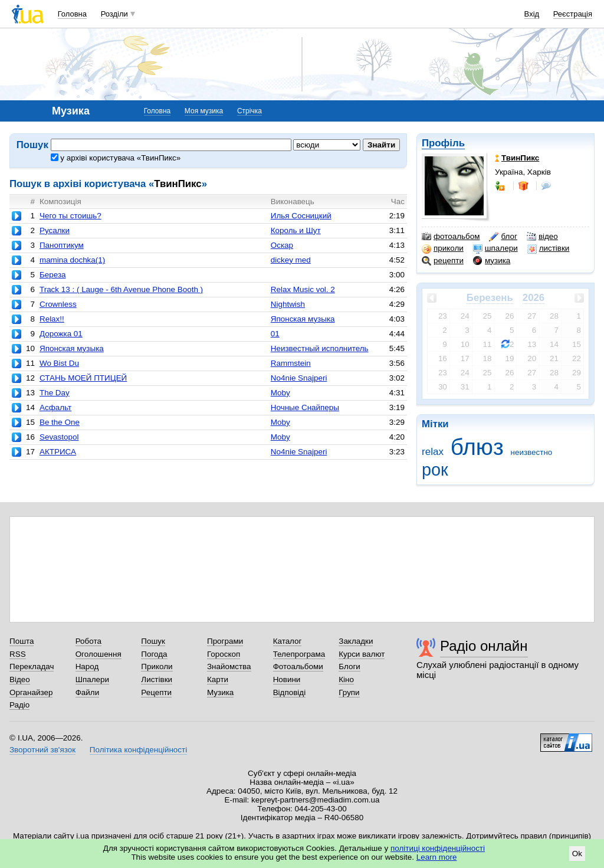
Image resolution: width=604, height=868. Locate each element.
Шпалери (92, 679)
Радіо (19, 705)
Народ (87, 666)
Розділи (114, 14)
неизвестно (532, 452)
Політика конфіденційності (138, 750)
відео (542, 237)
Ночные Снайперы (305, 407)
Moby (280, 393)
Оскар (282, 245)
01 (275, 334)
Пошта (22, 641)
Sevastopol (59, 437)
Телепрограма (299, 654)
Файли (88, 692)
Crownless (58, 304)
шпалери (495, 248)
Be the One (60, 422)
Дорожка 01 (61, 334)
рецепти (443, 261)
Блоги (349, 666)
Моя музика (204, 111)
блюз (477, 447)
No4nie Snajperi (299, 378)
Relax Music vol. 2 (303, 289)
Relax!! (52, 319)
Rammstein (291, 363)
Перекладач (32, 666)
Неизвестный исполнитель (320, 348)
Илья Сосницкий (301, 216)
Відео (20, 679)
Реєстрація (573, 14)
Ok (577, 854)
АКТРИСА (58, 452)
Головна (72, 14)
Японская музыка (303, 319)
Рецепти (156, 692)
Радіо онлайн (484, 646)
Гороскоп (224, 654)
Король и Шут (296, 230)
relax (433, 452)
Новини (287, 679)
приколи (443, 248)
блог (503, 237)
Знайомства (229, 666)
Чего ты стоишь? (70, 216)
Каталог (288, 641)
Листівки (157, 679)
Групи (349, 692)
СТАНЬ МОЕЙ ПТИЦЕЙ (83, 378)
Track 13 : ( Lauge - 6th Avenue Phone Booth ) (121, 289)
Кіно (346, 679)
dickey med (291, 260)
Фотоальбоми (298, 666)
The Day (55, 393)
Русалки (55, 230)
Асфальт (55, 407)
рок (435, 470)
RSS (18, 654)
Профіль (443, 143)
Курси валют (362, 654)
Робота (88, 641)
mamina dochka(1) (72, 260)
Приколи (157, 666)
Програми (225, 641)
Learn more (437, 857)
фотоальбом (451, 237)
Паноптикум (62, 245)
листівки (549, 248)
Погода (154, 654)
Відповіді (290, 692)
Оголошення (99, 654)
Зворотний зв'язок (42, 750)
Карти (218, 679)
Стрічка (250, 111)
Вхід (532, 14)
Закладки (356, 641)
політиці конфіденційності (438, 848)
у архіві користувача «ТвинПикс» (116, 158)
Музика (220, 692)
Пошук (153, 641)
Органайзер (31, 692)
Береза (53, 275)
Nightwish (288, 304)
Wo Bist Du (59, 363)
